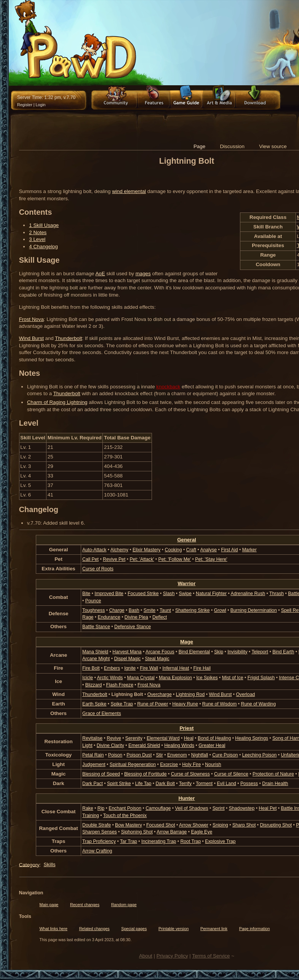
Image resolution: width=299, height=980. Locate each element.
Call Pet (90, 559)
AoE (100, 274)
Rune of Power (153, 704)
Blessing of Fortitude (146, 774)
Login (40, 105)
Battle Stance (96, 627)
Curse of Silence (231, 774)
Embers (112, 668)
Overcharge (160, 694)
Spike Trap (122, 704)
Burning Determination (254, 610)
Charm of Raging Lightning (57, 402)
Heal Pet (268, 808)
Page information (255, 929)
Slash (169, 594)
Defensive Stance (133, 627)
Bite (86, 594)
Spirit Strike (119, 784)
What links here (54, 929)
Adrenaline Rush (248, 594)
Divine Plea (136, 617)
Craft (191, 550)
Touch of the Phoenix (125, 816)
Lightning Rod (190, 694)
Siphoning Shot (137, 832)
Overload (246, 694)
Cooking (173, 550)
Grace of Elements (102, 713)
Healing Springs (251, 738)
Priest (186, 728)
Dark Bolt (165, 784)
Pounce (93, 601)
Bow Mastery (129, 825)
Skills (49, 864)
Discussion (232, 146)
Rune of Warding (258, 704)
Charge (117, 610)
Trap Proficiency (99, 841)
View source (273, 146)
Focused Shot (161, 825)
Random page (124, 905)
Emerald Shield (144, 745)
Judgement (94, 765)
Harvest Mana (127, 652)
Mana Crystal (141, 678)
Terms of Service (211, 956)
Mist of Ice (233, 678)
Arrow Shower (194, 825)
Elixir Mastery (147, 550)
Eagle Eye (201, 832)
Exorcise (169, 765)
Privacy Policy (172, 956)
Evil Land (226, 784)
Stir (159, 755)
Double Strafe (97, 825)
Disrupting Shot (276, 825)
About (146, 956)
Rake (88, 808)
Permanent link (214, 929)
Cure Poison (225, 755)
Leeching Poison (260, 755)
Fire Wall (149, 668)
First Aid (229, 550)
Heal (189, 738)
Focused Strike (143, 594)
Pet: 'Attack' (142, 559)
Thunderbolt (68, 338)
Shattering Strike (193, 610)
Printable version (173, 929)
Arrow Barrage (172, 832)
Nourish (213, 765)
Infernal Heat (176, 668)
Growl (220, 610)
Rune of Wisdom (220, 704)
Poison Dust (139, 755)
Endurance (109, 617)
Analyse (209, 550)
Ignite (130, 668)
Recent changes (85, 905)
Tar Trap (129, 841)
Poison (115, 755)
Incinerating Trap (159, 841)
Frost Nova (31, 319)
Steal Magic (157, 659)
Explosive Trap (220, 841)
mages (143, 274)
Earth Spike (94, 704)
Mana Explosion (175, 678)
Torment (204, 784)
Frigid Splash (261, 678)
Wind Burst (31, 338)
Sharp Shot (244, 825)
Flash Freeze (119, 685)
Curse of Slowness (190, 774)
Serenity (134, 738)
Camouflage (158, 808)
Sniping (220, 825)
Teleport (260, 652)
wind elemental (129, 191)
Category (29, 864)
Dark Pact (93, 784)
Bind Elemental (194, 652)
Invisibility (237, 652)
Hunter (187, 798)
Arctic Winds (110, 678)
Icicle (88, 678)
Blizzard (94, 685)
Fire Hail (202, 668)
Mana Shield (95, 652)
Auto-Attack (94, 550)
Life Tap (143, 784)
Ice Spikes (207, 678)
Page (199, 146)
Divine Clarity (110, 745)
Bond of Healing (214, 738)
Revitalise (92, 738)
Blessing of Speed (101, 774)
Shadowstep (242, 808)
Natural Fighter (211, 594)
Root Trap (190, 841)
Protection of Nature (273, 774)
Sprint (219, 808)
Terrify (185, 784)
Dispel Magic (127, 659)
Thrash (277, 594)
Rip (101, 808)
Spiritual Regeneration (133, 765)
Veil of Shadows (191, 808)
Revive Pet (114, 559)
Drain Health (275, 784)
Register (25, 105)
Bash (134, 610)
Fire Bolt (91, 668)
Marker (249, 550)
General (187, 540)
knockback (168, 387)
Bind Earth (283, 652)
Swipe (185, 594)
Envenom (177, 755)
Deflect (160, 617)
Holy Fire (191, 765)
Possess (249, 784)
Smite (149, 610)
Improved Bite (109, 594)
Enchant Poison (125, 808)
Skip (219, 652)
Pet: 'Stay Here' (211, 559)
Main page (49, 905)
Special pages (134, 929)
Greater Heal (212, 745)
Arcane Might (96, 659)
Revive (114, 738)
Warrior (187, 583)
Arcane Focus (160, 652)
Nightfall (200, 755)
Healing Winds (179, 745)
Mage (187, 642)
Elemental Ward (163, 738)
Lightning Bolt (127, 694)
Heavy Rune (185, 704)
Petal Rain (93, 755)
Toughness (94, 610)
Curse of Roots (98, 569)
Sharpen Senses (100, 832)
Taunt (165, 610)
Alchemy (119, 550)
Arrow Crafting (97, 851)
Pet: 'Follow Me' (174, 559)
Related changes (94, 929)
